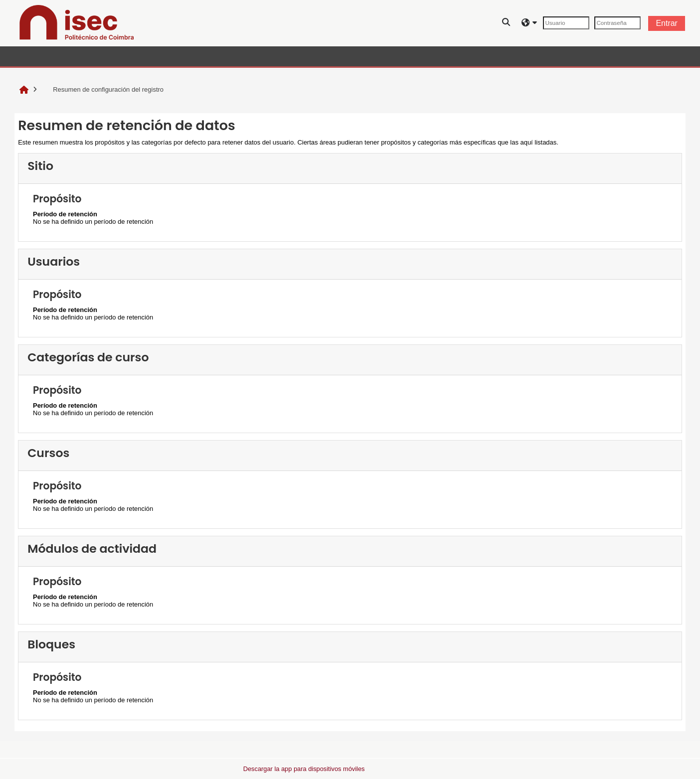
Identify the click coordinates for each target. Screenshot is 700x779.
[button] (507, 23)
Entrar (667, 23)
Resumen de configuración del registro (102, 89)
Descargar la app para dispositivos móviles (304, 769)
